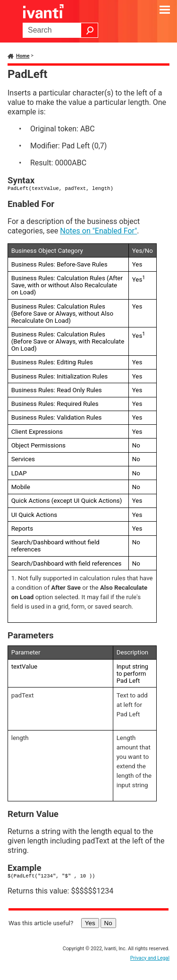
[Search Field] (60, 30)
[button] (90, 30)
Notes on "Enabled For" (98, 231)
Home (23, 56)
